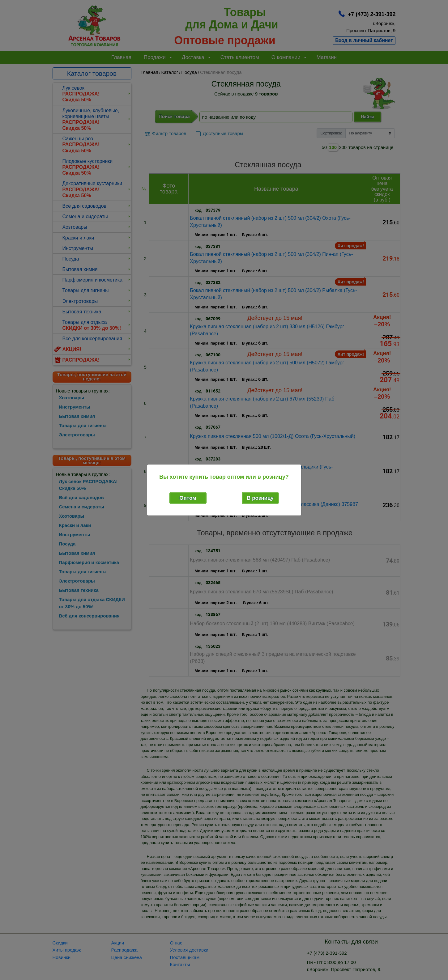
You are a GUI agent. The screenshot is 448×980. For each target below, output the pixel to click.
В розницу (260, 498)
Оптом (188, 498)
